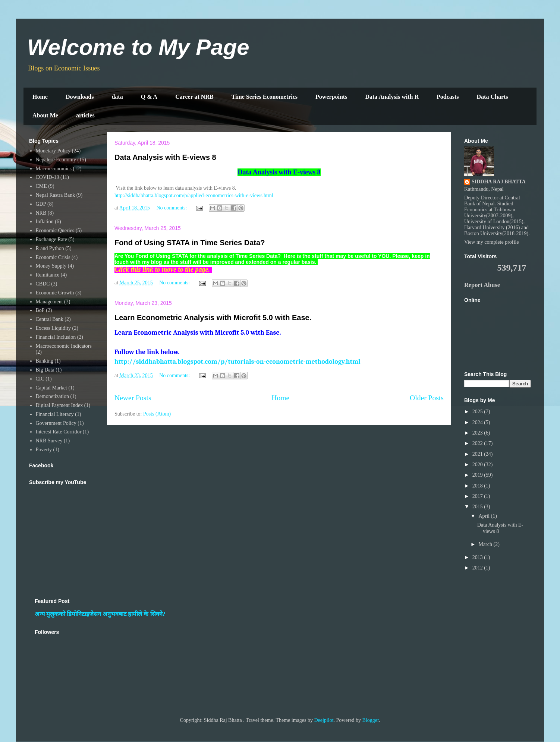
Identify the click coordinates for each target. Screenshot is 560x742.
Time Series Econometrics (265, 97)
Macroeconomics (54, 169)
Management (49, 302)
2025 (478, 412)
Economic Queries (55, 231)
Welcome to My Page (138, 47)
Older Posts (427, 398)
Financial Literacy (55, 414)
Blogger (371, 720)
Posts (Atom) (157, 414)
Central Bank (50, 319)
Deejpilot (324, 720)
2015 (478, 507)
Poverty (44, 450)
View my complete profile (492, 242)
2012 (478, 568)
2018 (478, 486)
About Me (45, 115)
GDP (41, 204)
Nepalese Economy (56, 160)
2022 (478, 443)
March (486, 544)
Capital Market (51, 388)
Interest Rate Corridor (59, 432)
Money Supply (51, 266)
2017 (478, 496)
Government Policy (56, 423)
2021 (478, 454)
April (485, 516)
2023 (478, 433)
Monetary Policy (53, 151)
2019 (478, 475)
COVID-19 (48, 177)
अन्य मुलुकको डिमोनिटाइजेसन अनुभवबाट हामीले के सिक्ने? (100, 614)
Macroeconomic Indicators (64, 346)
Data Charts (493, 97)
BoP (40, 310)
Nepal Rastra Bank (56, 195)
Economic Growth (55, 293)
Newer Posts (133, 398)
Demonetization (52, 396)
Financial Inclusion (56, 337)
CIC (40, 379)
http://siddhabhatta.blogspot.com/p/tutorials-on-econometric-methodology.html (237, 362)
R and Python (50, 248)
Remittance (48, 275)
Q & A (149, 97)
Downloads (80, 97)
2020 (478, 465)
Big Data (45, 370)
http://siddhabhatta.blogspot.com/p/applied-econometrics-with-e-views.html (194, 195)
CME (41, 186)
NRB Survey (49, 441)
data (117, 97)
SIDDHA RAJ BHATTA (499, 182)
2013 (478, 557)
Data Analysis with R (392, 97)
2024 (478, 422)
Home (40, 97)
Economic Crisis (53, 257)
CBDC (43, 284)
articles (85, 115)
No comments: (172, 208)
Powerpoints (331, 97)
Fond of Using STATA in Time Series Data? (190, 243)
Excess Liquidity (54, 328)
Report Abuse (482, 285)
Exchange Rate (51, 239)
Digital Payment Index (59, 405)
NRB (41, 213)
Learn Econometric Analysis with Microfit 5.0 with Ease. (213, 318)
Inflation (45, 222)
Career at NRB (194, 97)
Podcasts (448, 97)
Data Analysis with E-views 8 (165, 157)
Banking (45, 361)
